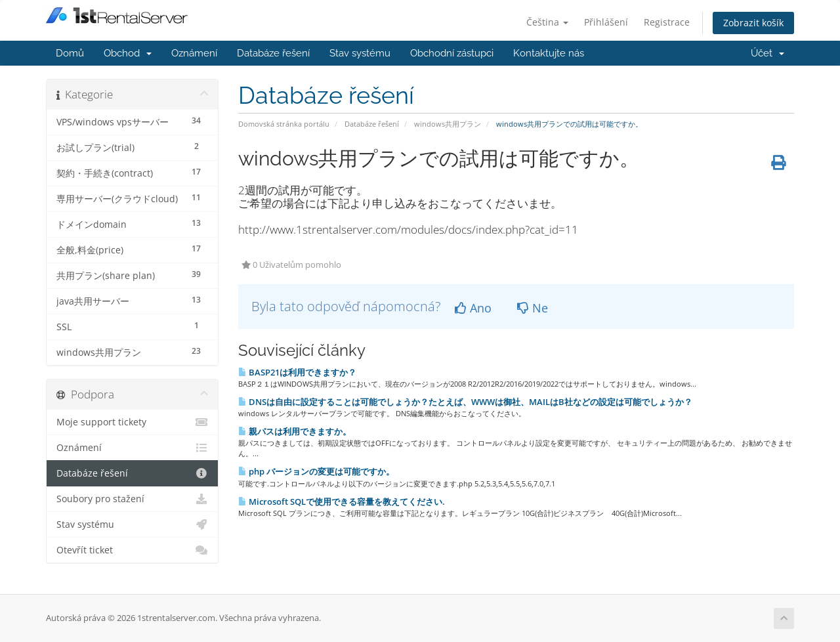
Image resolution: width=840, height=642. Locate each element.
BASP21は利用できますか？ (297, 372)
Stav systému (360, 53)
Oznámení (194, 53)
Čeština (547, 22)
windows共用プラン (448, 124)
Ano (473, 308)
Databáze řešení (273, 53)
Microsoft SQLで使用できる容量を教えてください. (342, 502)
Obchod (128, 53)
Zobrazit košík (753, 23)
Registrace (667, 22)
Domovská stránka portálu (284, 124)
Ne (533, 308)
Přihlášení (606, 22)
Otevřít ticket (132, 550)
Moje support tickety (132, 422)
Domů (70, 53)
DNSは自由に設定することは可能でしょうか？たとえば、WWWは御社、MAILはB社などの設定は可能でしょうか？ (465, 402)
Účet (767, 53)
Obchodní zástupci (452, 53)
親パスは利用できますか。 (295, 431)
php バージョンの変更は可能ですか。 (316, 471)
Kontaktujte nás (549, 53)
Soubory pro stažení (132, 499)
